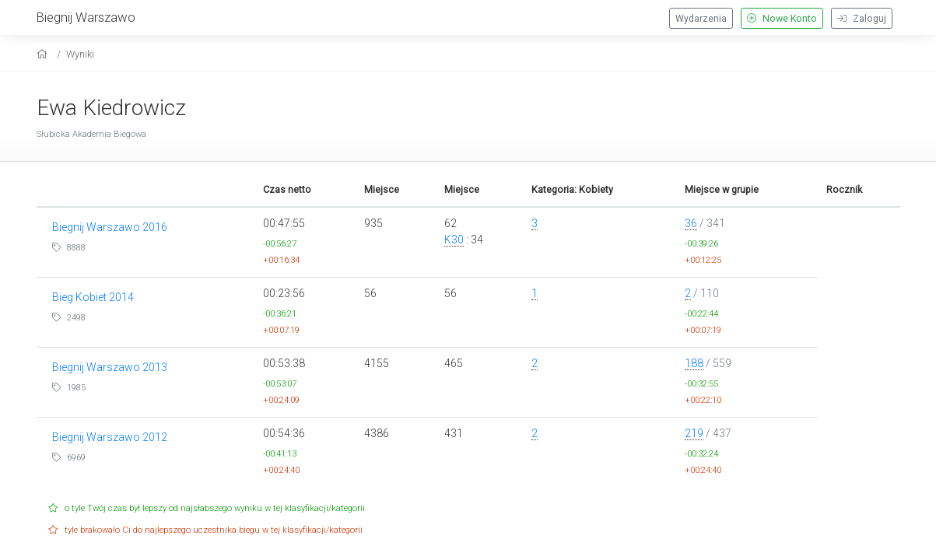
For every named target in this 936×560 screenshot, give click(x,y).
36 (691, 223)
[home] (44, 54)
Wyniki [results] (80, 54)
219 (694, 433)
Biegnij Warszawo (86, 17)
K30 (454, 240)
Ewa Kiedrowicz (111, 108)
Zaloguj (862, 19)
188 (694, 363)
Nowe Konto (782, 19)
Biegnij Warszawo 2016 (110, 227)
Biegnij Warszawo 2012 (110, 437)
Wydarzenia (701, 19)
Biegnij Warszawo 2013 (110, 367)
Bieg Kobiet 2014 (93, 297)
